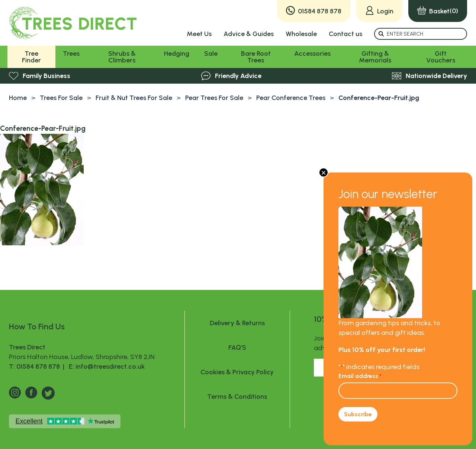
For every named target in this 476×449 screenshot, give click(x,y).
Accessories (312, 54)
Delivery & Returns (237, 323)
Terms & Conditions (237, 397)
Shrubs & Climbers (122, 57)
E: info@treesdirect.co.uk (105, 366)
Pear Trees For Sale (214, 98)
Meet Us (199, 34)
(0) (438, 11)
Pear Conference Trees (291, 98)
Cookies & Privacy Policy (237, 372)
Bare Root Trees (256, 57)
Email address (360, 376)
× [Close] (324, 172)
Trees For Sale (61, 98)
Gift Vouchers (441, 57)
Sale (211, 54)
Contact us (345, 34)
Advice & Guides (249, 34)
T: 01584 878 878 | (37, 366)
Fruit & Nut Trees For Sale (134, 98)
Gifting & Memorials (375, 57)
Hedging (177, 54)
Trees (71, 54)
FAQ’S (237, 348)
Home (18, 98)
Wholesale (301, 34)
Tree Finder (31, 57)
